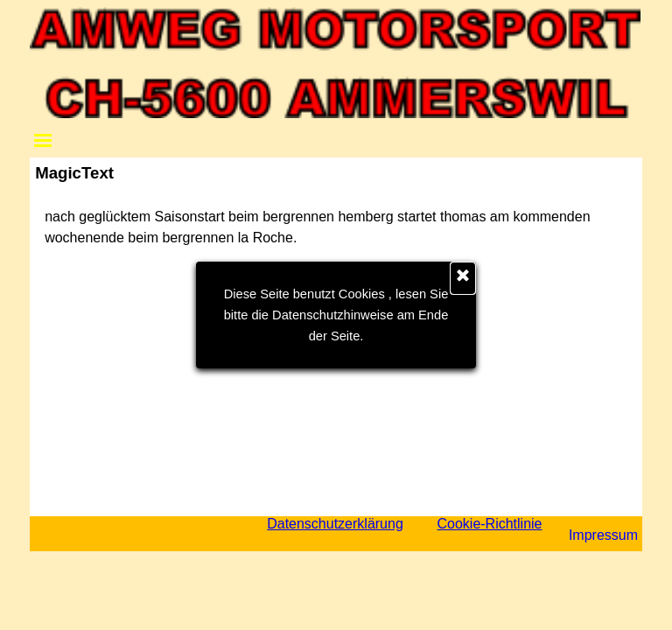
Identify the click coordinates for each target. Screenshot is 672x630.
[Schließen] (463, 278)
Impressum (603, 535)
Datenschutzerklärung (335, 524)
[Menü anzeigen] (43, 140)
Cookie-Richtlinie (489, 524)
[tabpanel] (336, 227)
